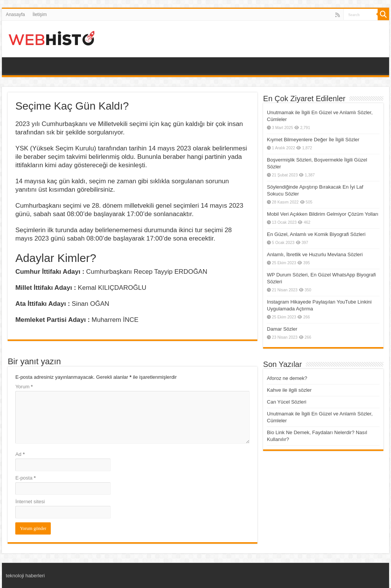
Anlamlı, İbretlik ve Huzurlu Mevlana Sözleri (315, 254)
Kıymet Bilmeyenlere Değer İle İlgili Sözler (313, 140)
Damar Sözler (282, 329)
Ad (20, 454)
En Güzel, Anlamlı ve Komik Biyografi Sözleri (316, 234)
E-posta (25, 478)
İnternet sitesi (30, 502)
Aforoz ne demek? (287, 378)
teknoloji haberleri (25, 576)
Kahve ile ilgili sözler (289, 390)
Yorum (24, 387)
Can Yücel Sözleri (287, 402)
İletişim (40, 15)
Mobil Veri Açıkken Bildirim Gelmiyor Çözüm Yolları (323, 214)
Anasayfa (15, 15)
